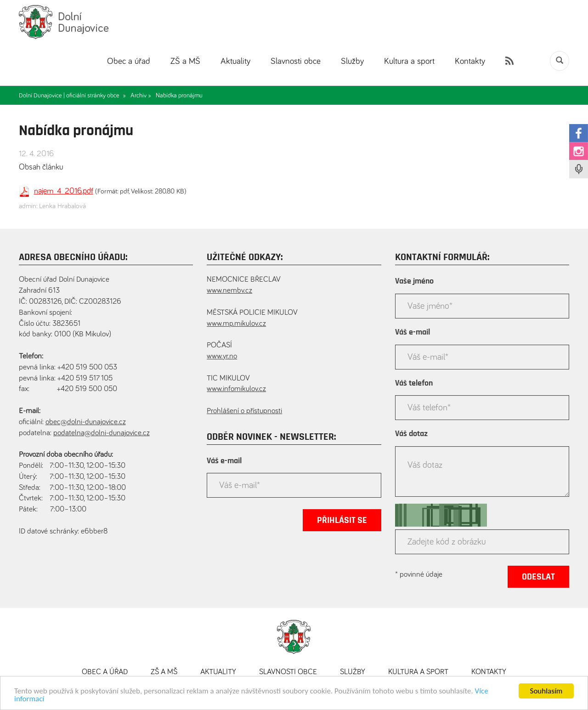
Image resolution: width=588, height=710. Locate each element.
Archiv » (141, 96)
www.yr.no (222, 356)
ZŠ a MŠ (185, 61)
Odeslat (538, 577)
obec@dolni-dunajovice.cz (86, 422)
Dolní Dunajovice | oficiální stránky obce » (72, 96)
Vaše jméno (414, 281)
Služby (352, 61)
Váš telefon (414, 383)
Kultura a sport (409, 61)
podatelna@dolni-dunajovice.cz (102, 433)
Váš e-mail (224, 461)
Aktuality (235, 61)
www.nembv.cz (229, 291)
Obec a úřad (129, 61)
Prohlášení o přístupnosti (244, 411)
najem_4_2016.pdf (64, 191)
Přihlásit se (342, 520)
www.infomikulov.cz (236, 389)
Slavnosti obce (296, 61)
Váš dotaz (411, 434)
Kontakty (470, 61)
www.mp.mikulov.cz (236, 324)
